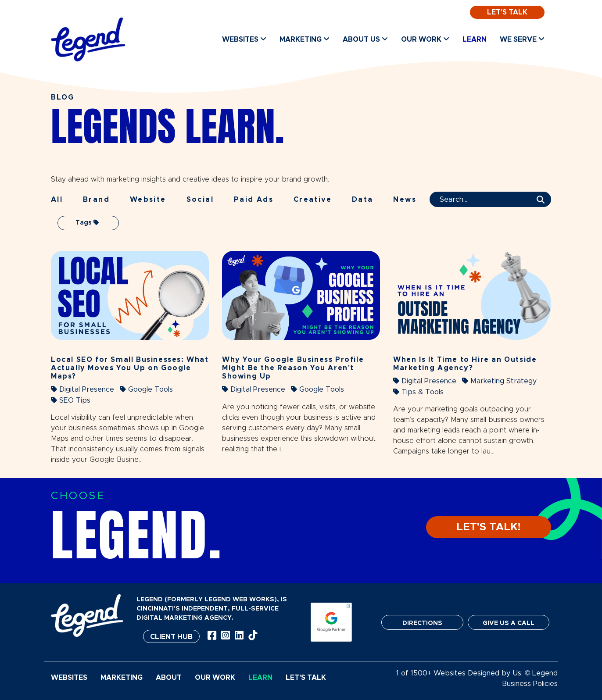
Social (200, 200)
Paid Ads (254, 200)
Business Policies (530, 684)
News (405, 200)
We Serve (522, 39)
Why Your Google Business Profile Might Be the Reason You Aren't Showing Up (293, 368)
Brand (96, 200)
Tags (87, 223)
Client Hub (171, 637)
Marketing (305, 39)
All (57, 200)
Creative (313, 200)
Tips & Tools (418, 392)
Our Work (425, 39)
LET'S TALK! (489, 527)
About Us (365, 39)
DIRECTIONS (422, 623)
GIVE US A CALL (509, 623)
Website (148, 200)
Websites (244, 39)
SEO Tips (71, 400)
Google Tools (146, 389)
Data (363, 200)
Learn (475, 39)
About (169, 678)
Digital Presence (82, 389)
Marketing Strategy (499, 381)
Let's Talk (507, 12)
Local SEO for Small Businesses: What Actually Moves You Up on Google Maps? (130, 368)
